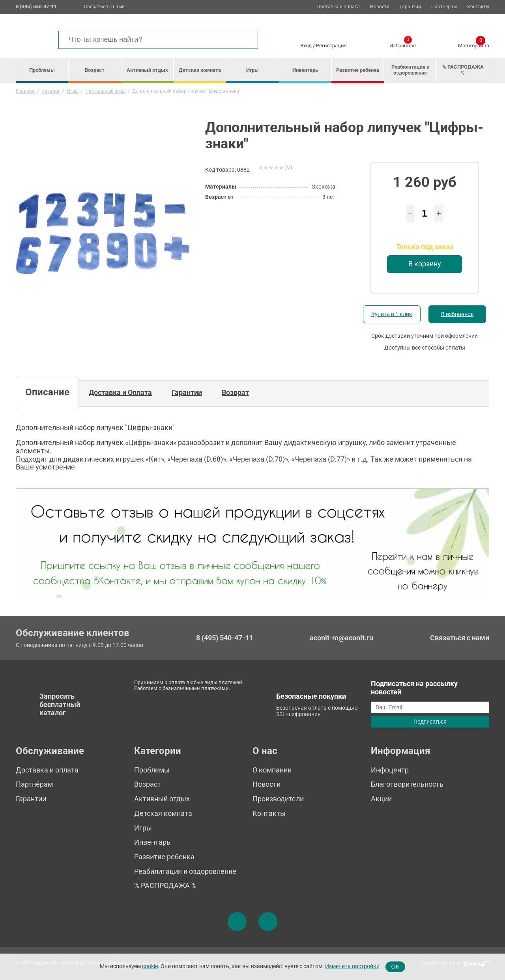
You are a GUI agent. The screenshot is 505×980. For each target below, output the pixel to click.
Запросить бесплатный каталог (60, 704)
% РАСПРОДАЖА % (463, 70)
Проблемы (42, 70)
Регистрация (331, 46)
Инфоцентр (390, 770)
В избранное (457, 314)
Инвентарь (305, 70)
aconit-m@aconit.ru (341, 638)
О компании (272, 770)
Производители (278, 799)
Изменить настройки (352, 966)
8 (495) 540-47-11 (224, 638)
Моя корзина (474, 44)
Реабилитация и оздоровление (410, 70)
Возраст (95, 70)
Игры (252, 70)
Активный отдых (147, 70)
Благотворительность (407, 784)
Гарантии (410, 7)
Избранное (403, 44)
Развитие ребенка (358, 70)
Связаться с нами (104, 7)
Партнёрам (444, 7)
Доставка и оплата (338, 7)
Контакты (478, 7)
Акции (381, 799)
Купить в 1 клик (392, 314)
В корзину (425, 264)
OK (396, 967)
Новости (380, 7)
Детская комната (200, 70)
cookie (150, 966)
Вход (306, 46)
